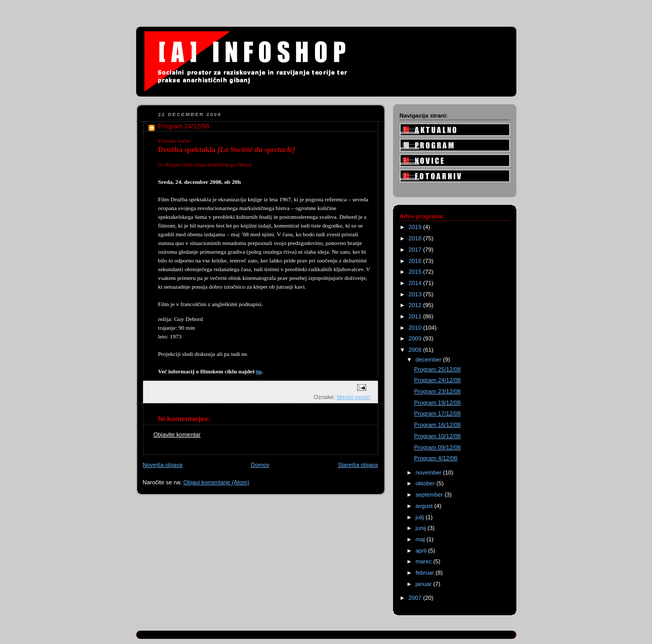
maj (421, 539)
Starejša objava (358, 465)
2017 (416, 250)
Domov (260, 465)
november (430, 472)
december (430, 359)
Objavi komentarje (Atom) (216, 482)
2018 (416, 238)
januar (425, 584)
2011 (416, 316)
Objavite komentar (177, 434)
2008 (416, 350)
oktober (426, 483)
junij (422, 528)
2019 (416, 227)
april (422, 551)
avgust (425, 506)
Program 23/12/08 (437, 391)
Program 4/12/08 (436, 458)
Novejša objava (163, 465)
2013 (416, 294)
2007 (416, 598)
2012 (416, 305)
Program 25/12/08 (437, 369)
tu (258, 371)
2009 (416, 338)
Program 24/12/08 (437, 380)
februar (426, 573)
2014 (416, 283)
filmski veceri (354, 397)
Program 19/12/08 (437, 403)
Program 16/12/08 (437, 425)
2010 (416, 328)
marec (425, 561)
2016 (416, 261)
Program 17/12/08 (437, 413)
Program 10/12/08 (437, 436)
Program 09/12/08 (437, 447)
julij (421, 517)
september (430, 495)
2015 (416, 272)
